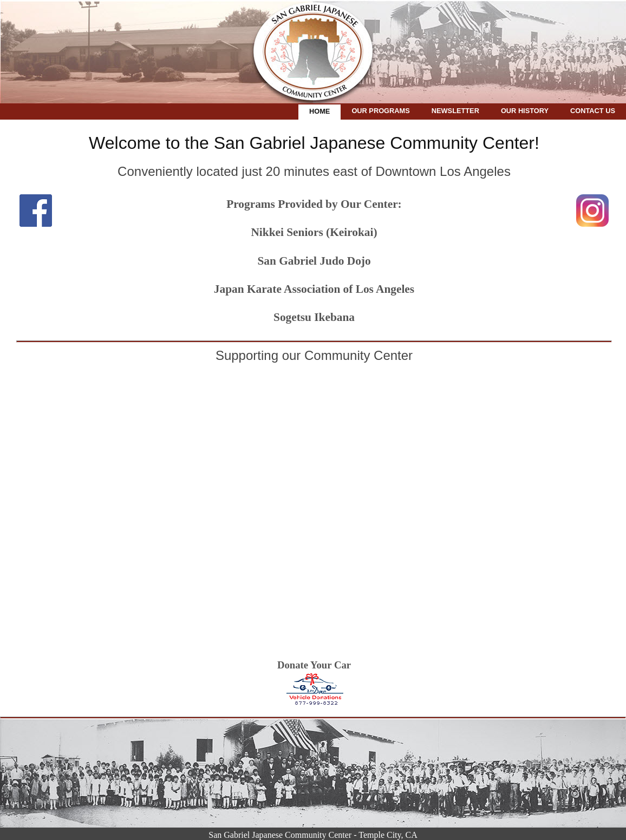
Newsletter (455, 111)
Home (319, 111)
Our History (525, 111)
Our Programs (380, 111)
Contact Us (593, 111)
